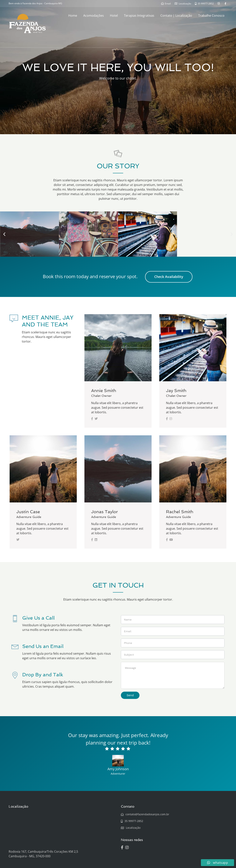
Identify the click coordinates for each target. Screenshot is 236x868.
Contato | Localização (176, 16)
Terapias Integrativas (139, 16)
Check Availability (169, 277)
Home (73, 16)
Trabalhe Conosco (211, 16)
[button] (4, 234)
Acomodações (94, 16)
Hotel (114, 16)
